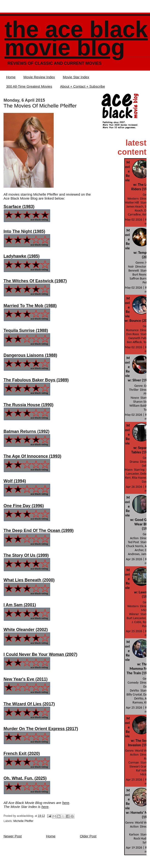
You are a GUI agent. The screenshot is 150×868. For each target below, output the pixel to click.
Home (11, 77)
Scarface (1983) (19, 207)
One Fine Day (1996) (24, 506)
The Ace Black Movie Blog (76, 38)
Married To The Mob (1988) (30, 306)
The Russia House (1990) (28, 405)
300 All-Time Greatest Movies (29, 86)
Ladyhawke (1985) (22, 256)
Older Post (88, 836)
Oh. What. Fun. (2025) (25, 778)
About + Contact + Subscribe (82, 86)
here (66, 803)
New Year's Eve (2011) (26, 679)
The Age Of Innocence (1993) (32, 456)
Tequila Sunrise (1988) (26, 330)
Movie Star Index (76, 77)
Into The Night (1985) (24, 231)
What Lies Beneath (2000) (29, 580)
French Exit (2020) (22, 753)
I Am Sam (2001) (20, 605)
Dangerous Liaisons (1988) (30, 355)
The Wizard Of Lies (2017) (29, 704)
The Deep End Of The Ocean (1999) (39, 531)
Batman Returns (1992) (26, 431)
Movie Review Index (39, 77)
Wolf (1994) (15, 481)
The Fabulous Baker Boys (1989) (36, 380)
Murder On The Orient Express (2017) (41, 729)
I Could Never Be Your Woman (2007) (40, 654)
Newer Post (13, 836)
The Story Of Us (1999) (26, 555)
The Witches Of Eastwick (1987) (35, 281)
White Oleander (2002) (26, 630)
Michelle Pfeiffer (23, 821)
